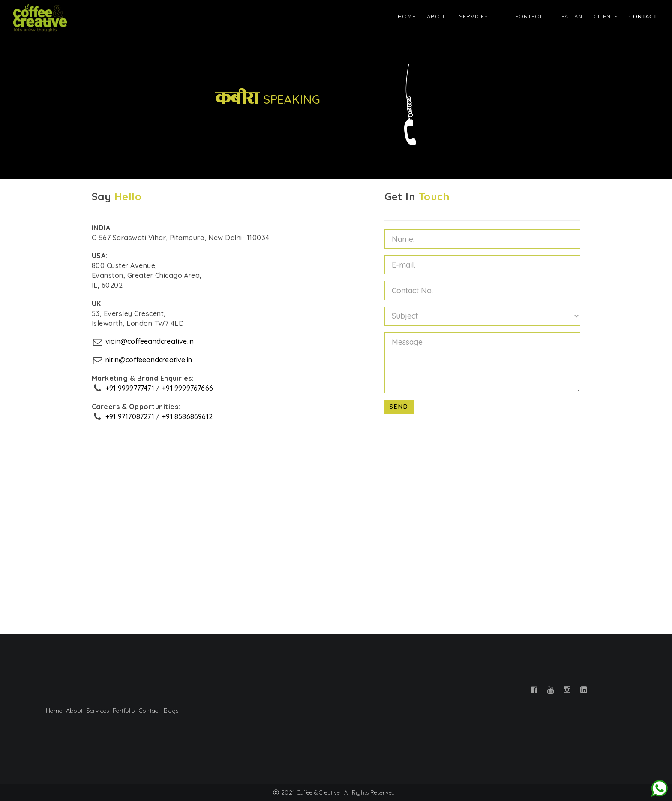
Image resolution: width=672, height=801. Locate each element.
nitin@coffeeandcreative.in (150, 360)
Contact (643, 17)
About (453, 17)
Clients (605, 17)
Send (399, 407)
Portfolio (532, 17)
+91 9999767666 (190, 388)
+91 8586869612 (190, 416)
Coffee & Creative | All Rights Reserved (346, 792)
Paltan (571, 17)
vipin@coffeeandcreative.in (151, 341)
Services (489, 17)
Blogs (173, 711)
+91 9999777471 (131, 388)
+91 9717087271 (131, 416)
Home (422, 17)
